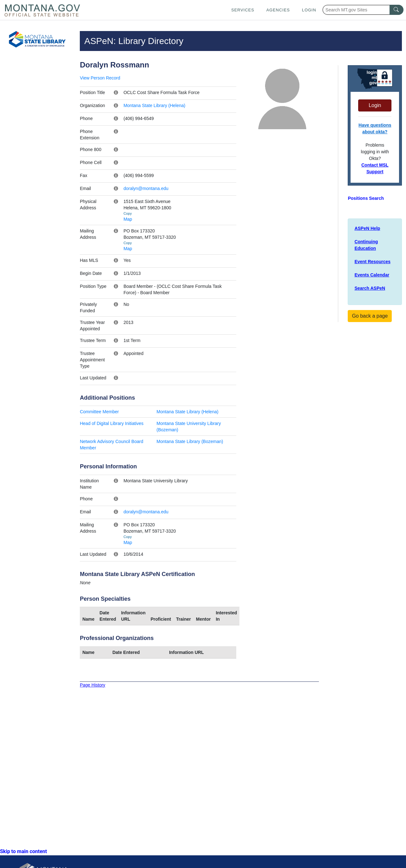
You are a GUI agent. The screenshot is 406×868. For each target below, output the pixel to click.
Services (243, 10)
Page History (92, 685)
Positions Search (366, 198)
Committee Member (99, 412)
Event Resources (372, 262)
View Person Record (100, 78)
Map (128, 219)
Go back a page (370, 316)
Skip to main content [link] (23, 851)
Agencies (278, 10)
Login (309, 10)
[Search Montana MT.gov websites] (363, 10)
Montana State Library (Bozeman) (190, 441)
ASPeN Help (367, 228)
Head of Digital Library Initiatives (112, 423)
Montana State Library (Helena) (154, 105)
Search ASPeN (370, 288)
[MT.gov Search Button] (396, 10)
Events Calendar (372, 275)
